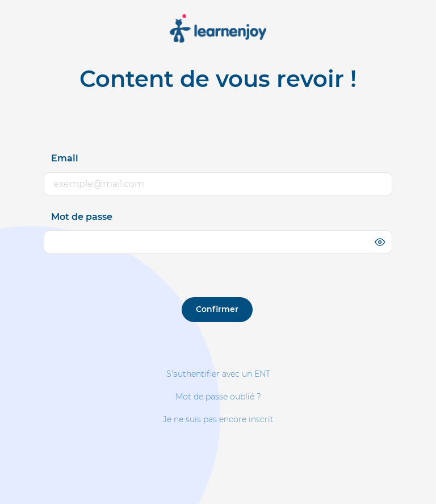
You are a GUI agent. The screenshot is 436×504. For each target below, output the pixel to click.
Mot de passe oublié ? (218, 397)
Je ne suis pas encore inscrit (218, 419)
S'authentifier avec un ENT (218, 374)
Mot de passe (82, 217)
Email (65, 158)
